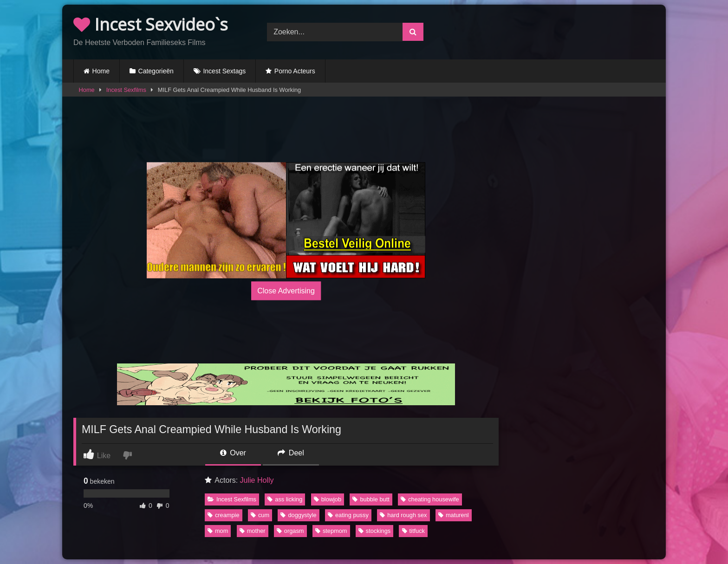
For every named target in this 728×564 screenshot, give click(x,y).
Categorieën (156, 71)
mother (253, 531)
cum (260, 515)
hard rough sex (403, 515)
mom (218, 531)
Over (233, 453)
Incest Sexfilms (126, 90)
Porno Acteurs (295, 71)
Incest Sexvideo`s (151, 24)
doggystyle (298, 515)
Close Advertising (286, 290)
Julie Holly (257, 480)
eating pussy (348, 515)
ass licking (285, 499)
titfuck (413, 531)
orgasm (290, 531)
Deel (291, 453)
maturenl (454, 515)
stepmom (331, 531)
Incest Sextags (224, 71)
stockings (374, 531)
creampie (224, 515)
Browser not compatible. (558, 31)
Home (101, 71)
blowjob (328, 499)
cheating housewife (430, 499)
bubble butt (371, 499)
